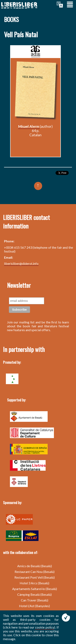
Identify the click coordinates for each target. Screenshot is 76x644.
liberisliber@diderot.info (21, 263)
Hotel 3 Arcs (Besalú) (34, 583)
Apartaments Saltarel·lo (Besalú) (35, 589)
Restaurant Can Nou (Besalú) (35, 572)
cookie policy (44, 627)
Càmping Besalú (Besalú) (34, 594)
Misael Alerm (29, 126)
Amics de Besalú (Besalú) (35, 566)
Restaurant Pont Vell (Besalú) (35, 577)
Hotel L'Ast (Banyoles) (34, 606)
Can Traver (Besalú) (35, 600)
